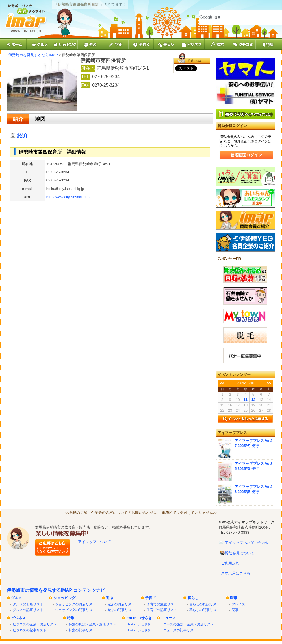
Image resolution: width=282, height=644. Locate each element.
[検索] (234, 17)
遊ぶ (110, 598)
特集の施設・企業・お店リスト (92, 624)
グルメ (17, 598)
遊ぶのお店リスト (121, 604)
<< (222, 383)
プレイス (238, 604)
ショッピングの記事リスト (75, 610)
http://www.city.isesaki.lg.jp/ (69, 197)
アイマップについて (95, 542)
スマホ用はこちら (236, 573)
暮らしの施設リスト (205, 604)
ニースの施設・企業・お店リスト (188, 624)
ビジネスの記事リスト (30, 630)
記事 (235, 610)
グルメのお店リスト (28, 604)
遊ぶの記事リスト (121, 610)
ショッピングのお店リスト (75, 604)
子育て (150, 598)
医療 (234, 598)
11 (246, 400)
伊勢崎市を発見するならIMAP (33, 55)
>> (269, 383)
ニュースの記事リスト (180, 630)
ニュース (169, 618)
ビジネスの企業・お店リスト (35, 624)
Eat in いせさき (139, 618)
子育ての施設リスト (162, 604)
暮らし (193, 598)
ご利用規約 (230, 563)
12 (253, 400)
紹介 (18, 119)
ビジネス (18, 618)
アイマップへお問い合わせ (247, 543)
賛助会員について (240, 553)
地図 (40, 119)
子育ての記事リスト (162, 610)
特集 (71, 618)
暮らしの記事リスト (205, 610)
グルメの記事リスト (28, 610)
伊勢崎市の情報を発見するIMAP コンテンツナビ (56, 590)
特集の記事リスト (82, 630)
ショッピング (64, 598)
